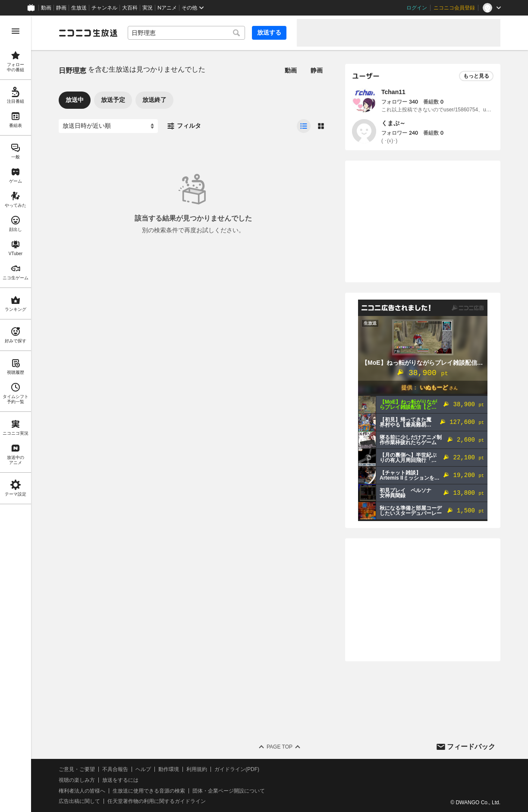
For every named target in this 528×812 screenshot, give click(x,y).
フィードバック (471, 747)
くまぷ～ (393, 123)
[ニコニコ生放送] (88, 33)
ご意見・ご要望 (77, 769)
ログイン (417, 8)
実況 (148, 8)
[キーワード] (186, 33)
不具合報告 (115, 769)
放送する (269, 32)
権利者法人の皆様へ (82, 791)
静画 (61, 8)
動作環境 (169, 769)
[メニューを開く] (16, 31)
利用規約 (197, 769)
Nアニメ (167, 8)
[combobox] (186, 33)
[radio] (304, 126)
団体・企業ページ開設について (229, 791)
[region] (16, 414)
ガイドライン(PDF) (237, 769)
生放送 (79, 8)
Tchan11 (393, 92)
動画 (46, 8)
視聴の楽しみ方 (77, 780)
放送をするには (120, 780)
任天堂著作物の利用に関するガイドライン (157, 801)
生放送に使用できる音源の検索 (149, 791)
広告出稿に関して (79, 801)
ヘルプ (143, 769)
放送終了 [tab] (154, 100)
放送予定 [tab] (113, 100)
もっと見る (476, 76)
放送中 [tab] (75, 100)
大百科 (130, 8)
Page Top (280, 747)
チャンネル (104, 8)
